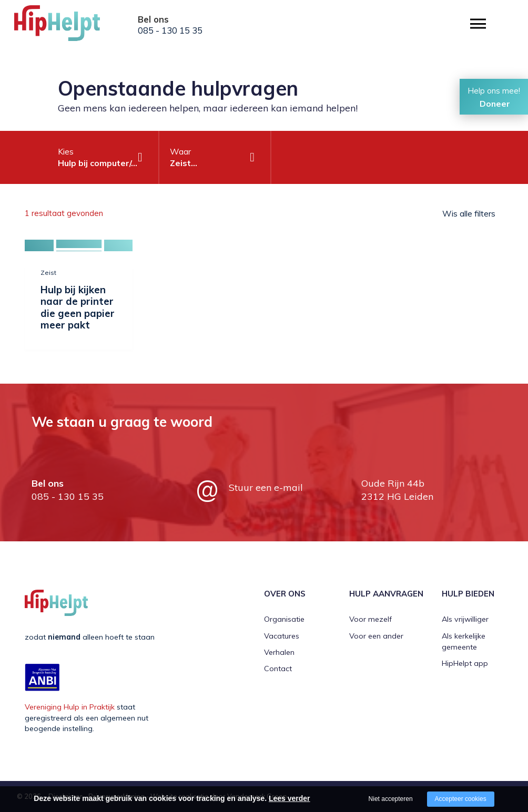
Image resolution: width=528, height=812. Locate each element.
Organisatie (284, 619)
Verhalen (279, 652)
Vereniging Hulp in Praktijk (70, 707)
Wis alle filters (469, 213)
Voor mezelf (370, 619)
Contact (278, 669)
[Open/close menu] (478, 24)
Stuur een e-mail (266, 487)
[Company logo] (67, 26)
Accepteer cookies (461, 799)
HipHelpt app (465, 663)
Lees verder (290, 798)
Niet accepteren (391, 799)
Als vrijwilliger (465, 619)
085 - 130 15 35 (170, 30)
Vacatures (282, 636)
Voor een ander (376, 636)
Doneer (495, 104)
